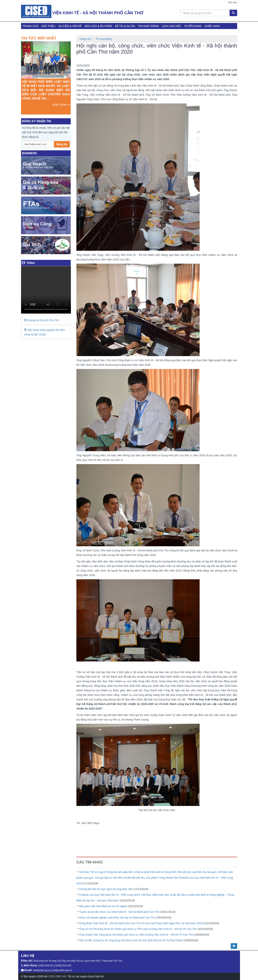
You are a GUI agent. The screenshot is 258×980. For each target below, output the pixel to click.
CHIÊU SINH (212, 26)
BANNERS (29, 153)
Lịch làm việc (172, 26)
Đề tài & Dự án (125, 26)
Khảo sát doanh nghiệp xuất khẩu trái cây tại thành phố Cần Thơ (118, 918)
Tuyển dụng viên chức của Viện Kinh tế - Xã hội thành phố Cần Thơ (120, 912)
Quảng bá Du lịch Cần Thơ (42, 320)
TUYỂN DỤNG (193, 26)
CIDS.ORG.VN (57, 976)
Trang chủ (30, 26)
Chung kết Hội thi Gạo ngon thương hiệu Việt (106, 889)
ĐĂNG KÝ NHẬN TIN (37, 121)
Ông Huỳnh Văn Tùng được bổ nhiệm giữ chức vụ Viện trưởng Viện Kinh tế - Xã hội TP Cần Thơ (137, 935)
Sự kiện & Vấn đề (70, 26)
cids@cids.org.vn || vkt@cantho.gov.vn (53, 970)
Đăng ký (62, 144)
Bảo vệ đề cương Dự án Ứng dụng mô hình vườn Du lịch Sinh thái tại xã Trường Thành (131, 940)
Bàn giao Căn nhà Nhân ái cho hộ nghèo (104, 906)
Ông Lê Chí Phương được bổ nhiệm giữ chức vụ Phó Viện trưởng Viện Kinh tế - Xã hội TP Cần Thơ (139, 929)
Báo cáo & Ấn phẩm (98, 26)
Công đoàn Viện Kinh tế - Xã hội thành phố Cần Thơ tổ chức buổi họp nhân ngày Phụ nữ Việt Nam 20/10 (142, 923)
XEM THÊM (61, 105)
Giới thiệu (48, 26)
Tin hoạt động (149, 26)
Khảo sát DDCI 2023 (36, 32)
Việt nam (233, 2)
